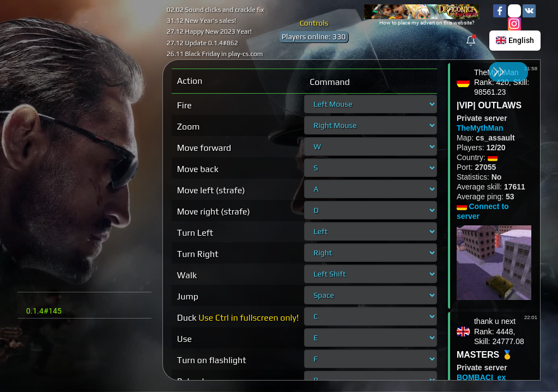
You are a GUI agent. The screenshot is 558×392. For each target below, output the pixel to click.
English (515, 40)
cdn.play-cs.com (84, 28)
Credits (37, 357)
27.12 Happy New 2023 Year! (209, 32)
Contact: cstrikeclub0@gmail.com (76, 302)
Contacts (40, 367)
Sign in (54, 75)
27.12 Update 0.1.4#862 (202, 43)
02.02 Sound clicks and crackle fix (216, 10)
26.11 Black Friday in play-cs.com (215, 54)
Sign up (113, 75)
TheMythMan (480, 128)
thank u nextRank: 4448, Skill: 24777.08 (499, 331)
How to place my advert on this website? (427, 23)
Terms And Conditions (59, 328)
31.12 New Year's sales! (202, 21)
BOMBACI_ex (481, 377)
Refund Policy (46, 338)
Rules (34, 347)
